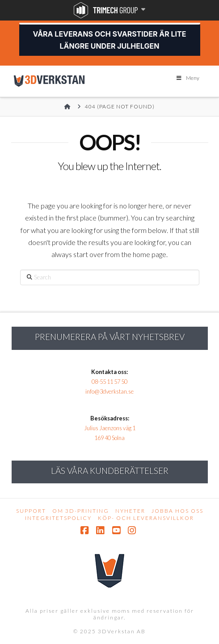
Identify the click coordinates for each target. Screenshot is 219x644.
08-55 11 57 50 (109, 382)
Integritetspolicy (58, 518)
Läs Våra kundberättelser (110, 471)
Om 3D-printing (81, 511)
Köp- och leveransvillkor (146, 518)
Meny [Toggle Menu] (187, 78)
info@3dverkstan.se (109, 391)
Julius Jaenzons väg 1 (110, 428)
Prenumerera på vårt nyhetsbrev (110, 337)
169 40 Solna (109, 438)
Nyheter (130, 511)
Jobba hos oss (177, 511)
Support (31, 511)
